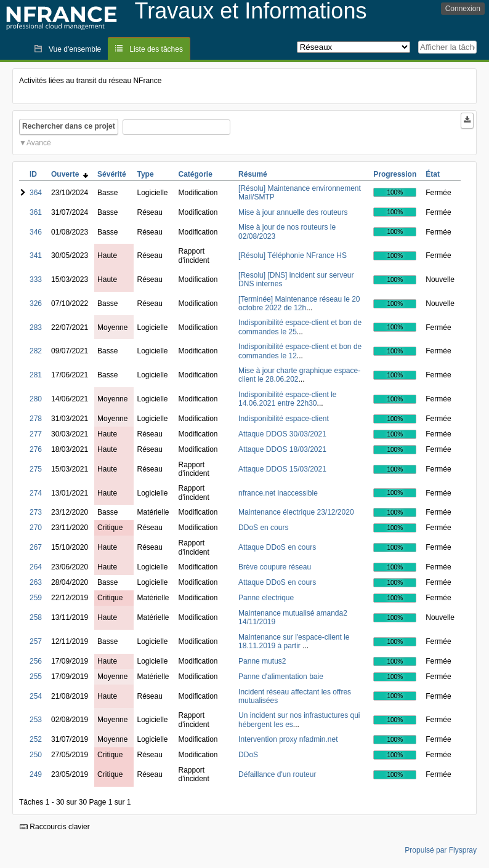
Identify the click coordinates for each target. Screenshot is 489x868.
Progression (395, 174)
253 (36, 720)
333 (36, 279)
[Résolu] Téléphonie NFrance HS (293, 255)
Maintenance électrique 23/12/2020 (296, 512)
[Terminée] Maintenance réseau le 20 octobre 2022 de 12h (299, 303)
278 (36, 419)
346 (36, 232)
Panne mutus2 (262, 661)
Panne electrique (266, 598)
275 (36, 469)
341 (36, 255)
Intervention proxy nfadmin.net (288, 739)
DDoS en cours (263, 528)
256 (36, 661)
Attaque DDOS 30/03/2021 (282, 434)
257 (36, 641)
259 (36, 598)
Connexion (463, 9)
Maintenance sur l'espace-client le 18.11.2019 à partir (294, 641)
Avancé (39, 143)
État (433, 174)
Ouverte (70, 174)
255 (36, 677)
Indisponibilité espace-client (284, 419)
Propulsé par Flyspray (441, 850)
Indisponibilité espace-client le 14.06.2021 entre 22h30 (287, 399)
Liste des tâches (156, 49)
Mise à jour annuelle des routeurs (293, 212)
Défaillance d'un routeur (277, 774)
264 (36, 567)
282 (36, 351)
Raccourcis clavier (55, 827)
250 (36, 755)
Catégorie (196, 174)
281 (36, 375)
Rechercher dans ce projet (69, 126)
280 (36, 399)
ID (33, 174)
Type (145, 174)
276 (36, 449)
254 (36, 696)
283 (36, 328)
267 (36, 547)
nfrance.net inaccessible (278, 493)
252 (36, 739)
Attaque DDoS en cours (277, 547)
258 (36, 617)
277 (36, 434)
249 (36, 774)
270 (36, 528)
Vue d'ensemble (75, 49)
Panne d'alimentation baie (281, 677)
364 (36, 193)
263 (36, 582)
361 (36, 212)
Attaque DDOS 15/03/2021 (282, 469)
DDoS (248, 755)
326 (36, 303)
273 (36, 512)
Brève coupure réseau (275, 567)
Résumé (253, 174)
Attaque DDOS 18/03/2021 (282, 449)
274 (36, 493)
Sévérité (112, 174)
